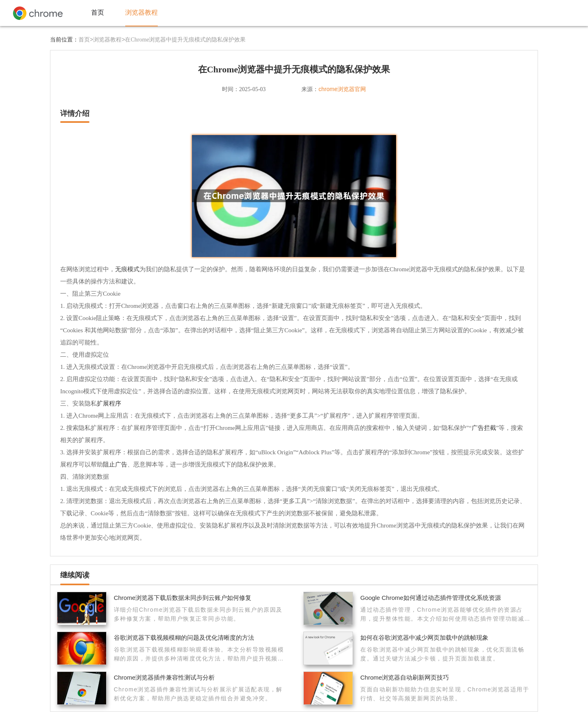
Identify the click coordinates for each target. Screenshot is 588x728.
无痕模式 (127, 269)
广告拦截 (484, 428)
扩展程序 (109, 403)
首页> (86, 39)
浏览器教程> (109, 39)
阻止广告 (115, 464)
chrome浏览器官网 (342, 89)
